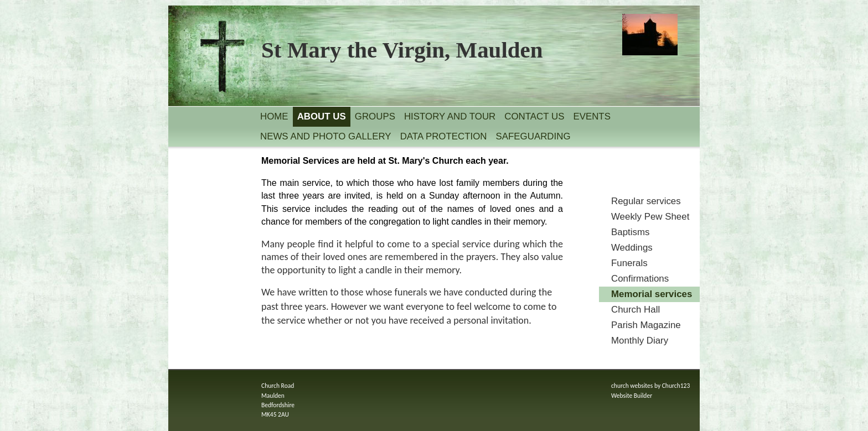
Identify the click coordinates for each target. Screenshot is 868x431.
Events (592, 116)
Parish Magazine (646, 325)
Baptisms (630, 232)
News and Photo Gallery (326, 136)
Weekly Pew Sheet (650, 217)
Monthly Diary (640, 341)
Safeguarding (533, 136)
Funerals (629, 263)
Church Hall (635, 310)
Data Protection (444, 136)
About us (322, 116)
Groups (375, 116)
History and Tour (450, 116)
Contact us (534, 116)
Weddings (632, 248)
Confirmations (640, 279)
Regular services (646, 201)
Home (274, 116)
